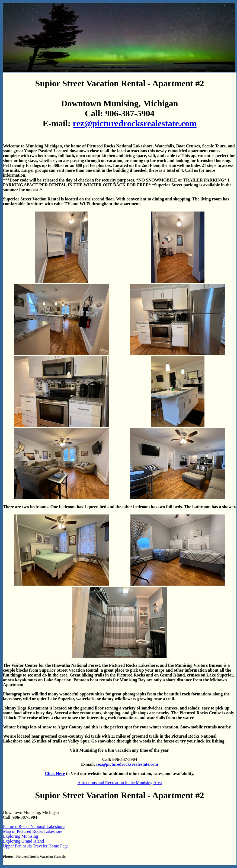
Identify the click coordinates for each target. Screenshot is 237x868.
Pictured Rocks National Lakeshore (34, 826)
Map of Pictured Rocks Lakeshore (33, 831)
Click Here (55, 773)
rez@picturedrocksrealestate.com (135, 123)
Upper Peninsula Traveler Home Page (36, 846)
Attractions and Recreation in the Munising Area (119, 783)
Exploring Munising (20, 836)
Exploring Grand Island (23, 841)
